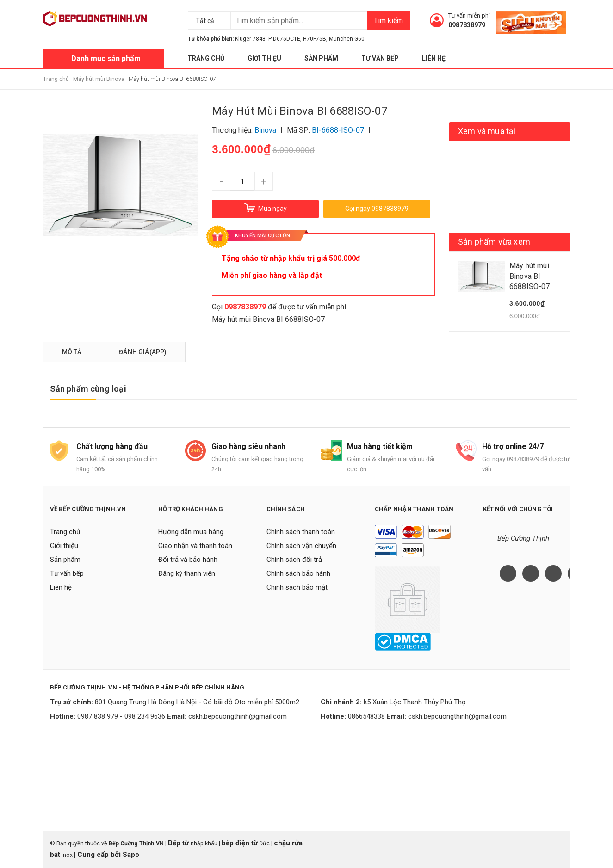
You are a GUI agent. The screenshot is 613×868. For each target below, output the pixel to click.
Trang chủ (206, 58)
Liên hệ (434, 58)
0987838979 (467, 25)
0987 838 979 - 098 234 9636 (121, 716)
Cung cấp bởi (99, 855)
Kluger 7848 (250, 39)
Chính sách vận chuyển (301, 546)
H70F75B (315, 39)
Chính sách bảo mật (297, 587)
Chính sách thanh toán (301, 532)
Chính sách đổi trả (294, 560)
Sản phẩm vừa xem (494, 242)
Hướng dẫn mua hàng (191, 532)
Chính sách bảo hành (298, 573)
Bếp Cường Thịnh (523, 538)
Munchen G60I (347, 39)
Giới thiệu (264, 58)
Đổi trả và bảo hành (188, 560)
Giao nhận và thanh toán (195, 546)
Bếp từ (179, 843)
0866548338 (366, 716)
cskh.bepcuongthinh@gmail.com (238, 716)
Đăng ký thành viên (187, 573)
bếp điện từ (240, 843)
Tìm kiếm (388, 21)
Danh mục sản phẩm (106, 58)
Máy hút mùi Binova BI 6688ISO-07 (268, 319)
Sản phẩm (321, 58)
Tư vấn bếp (380, 58)
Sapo (131, 855)
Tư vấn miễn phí (469, 15)
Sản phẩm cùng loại (88, 389)
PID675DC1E (284, 39)
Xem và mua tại (487, 131)
